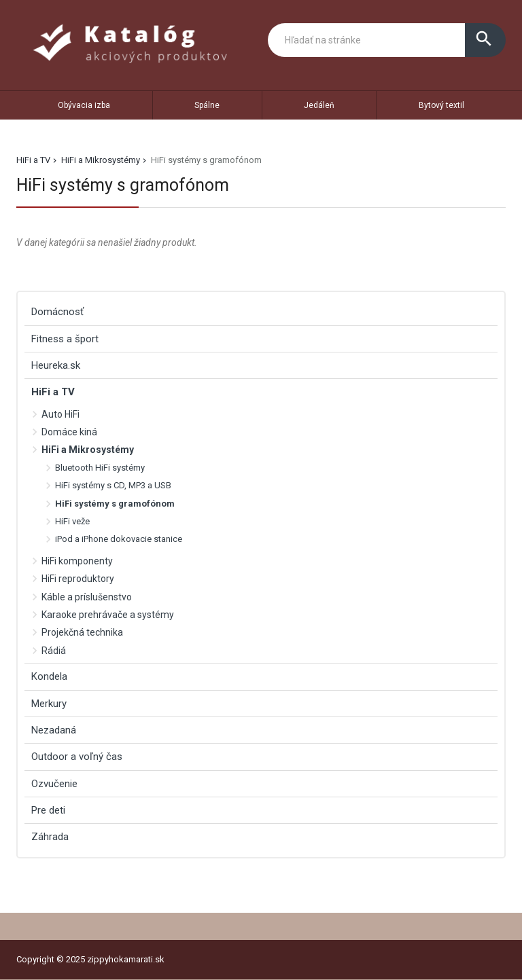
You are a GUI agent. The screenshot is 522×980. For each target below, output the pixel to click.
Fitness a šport (65, 339)
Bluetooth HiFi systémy (100, 468)
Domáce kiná (69, 432)
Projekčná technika (82, 632)
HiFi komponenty (77, 561)
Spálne (207, 105)
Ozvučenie (54, 784)
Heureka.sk (56, 365)
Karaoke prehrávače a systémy (108, 615)
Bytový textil (441, 105)
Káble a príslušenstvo (87, 597)
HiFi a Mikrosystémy (101, 160)
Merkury (49, 704)
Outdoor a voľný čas (77, 757)
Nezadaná (54, 730)
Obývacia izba (84, 105)
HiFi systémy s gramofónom (115, 504)
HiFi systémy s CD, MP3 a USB (113, 485)
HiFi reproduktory (78, 579)
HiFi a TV (33, 160)
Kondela (49, 676)
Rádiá (54, 651)
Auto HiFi (60, 414)
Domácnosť (57, 312)
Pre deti (48, 810)
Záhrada (50, 837)
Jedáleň (319, 105)
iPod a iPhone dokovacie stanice (119, 539)
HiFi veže (72, 521)
